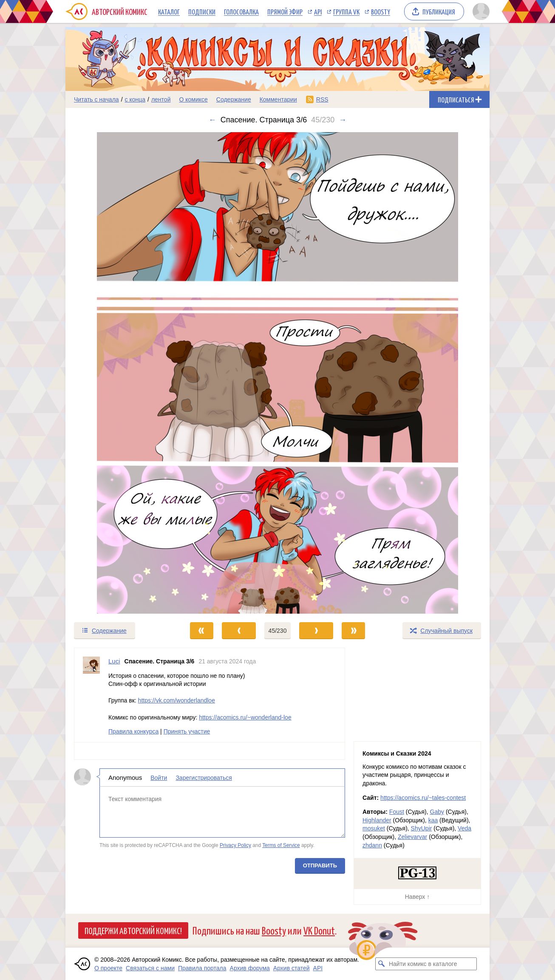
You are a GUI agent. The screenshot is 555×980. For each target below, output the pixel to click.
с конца (135, 99)
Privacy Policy (235, 845)
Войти (159, 777)
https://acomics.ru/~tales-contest (423, 798)
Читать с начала (96, 99)
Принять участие (187, 731)
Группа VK (346, 11)
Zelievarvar (412, 837)
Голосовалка (241, 11)
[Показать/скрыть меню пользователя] (480, 11)
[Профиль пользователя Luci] (91, 695)
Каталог (169, 11)
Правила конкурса (133, 731)
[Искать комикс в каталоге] (382, 964)
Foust (397, 812)
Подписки (202, 11)
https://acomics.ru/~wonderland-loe (245, 717)
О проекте (108, 968)
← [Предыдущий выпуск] (212, 120)
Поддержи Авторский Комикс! (133, 930)
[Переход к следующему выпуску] (277, 373)
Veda (464, 828)
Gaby (437, 812)
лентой (161, 99)
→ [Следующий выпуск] (343, 120)
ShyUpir (422, 828)
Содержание (234, 99)
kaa (433, 820)
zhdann (372, 845)
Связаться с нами (150, 968)
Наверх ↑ (417, 897)
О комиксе (193, 99)
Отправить (320, 865)
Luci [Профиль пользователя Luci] (114, 661)
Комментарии (278, 99)
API (318, 11)
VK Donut (319, 930)
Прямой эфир (285, 11)
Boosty (381, 11)
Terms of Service (281, 845)
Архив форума (250, 968)
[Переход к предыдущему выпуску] (119, 373)
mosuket (374, 828)
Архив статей (292, 968)
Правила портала (202, 968)
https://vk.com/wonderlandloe (177, 700)
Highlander (377, 820)
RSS (322, 99)
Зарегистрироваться (204, 777)
